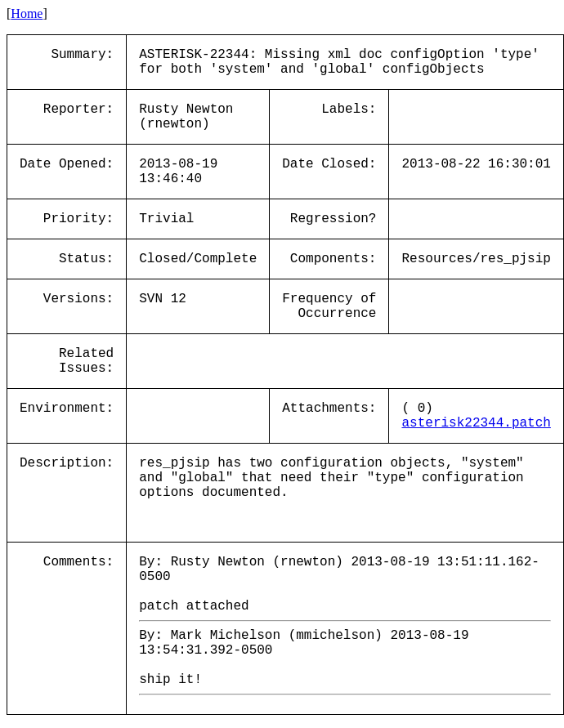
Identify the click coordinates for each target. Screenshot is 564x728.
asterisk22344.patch (476, 423)
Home (27, 13)
